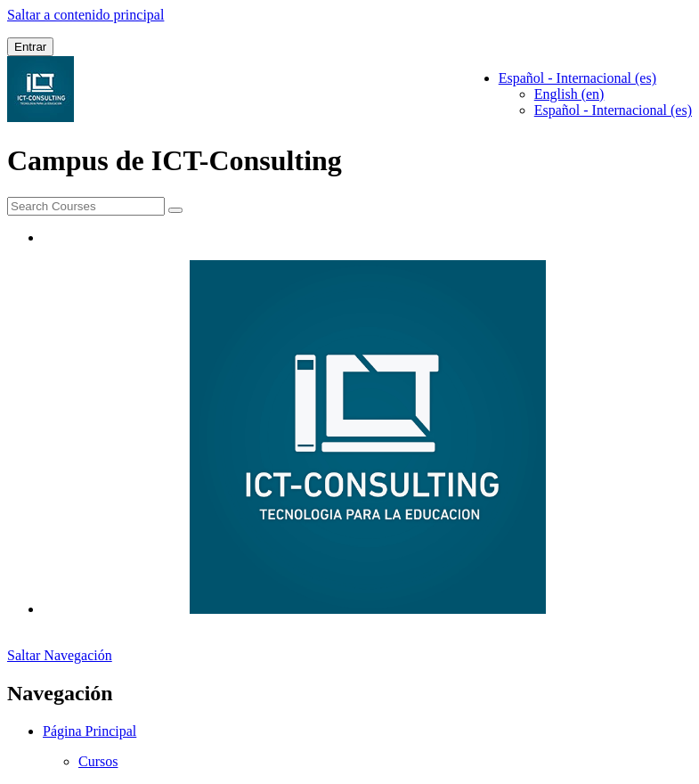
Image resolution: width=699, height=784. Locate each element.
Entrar (30, 47)
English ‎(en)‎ (569, 94)
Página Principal (89, 731)
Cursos (98, 761)
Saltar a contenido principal (85, 15)
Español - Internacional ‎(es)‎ (613, 110)
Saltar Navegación (60, 655)
